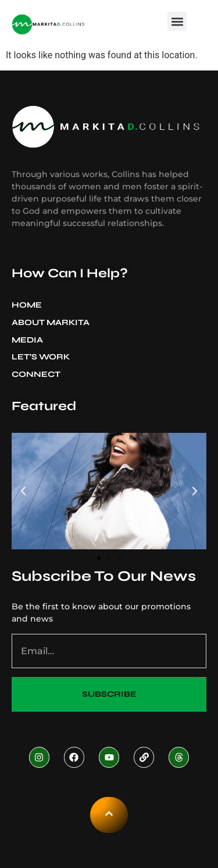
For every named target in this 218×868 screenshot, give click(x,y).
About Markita (53, 323)
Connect (36, 374)
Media (30, 340)
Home (27, 305)
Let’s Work (41, 357)
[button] (177, 21)
